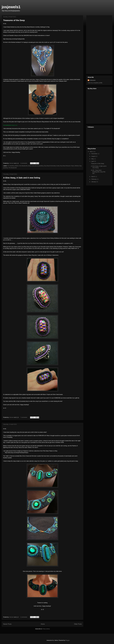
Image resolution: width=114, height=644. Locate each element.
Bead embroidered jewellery (36, 166)
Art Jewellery (11, 166)
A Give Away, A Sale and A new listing (22, 178)
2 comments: (24, 617)
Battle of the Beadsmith (21, 166)
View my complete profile (95, 83)
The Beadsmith (13, 168)
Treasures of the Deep (14, 20)
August (93, 156)
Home (43, 624)
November (94, 154)
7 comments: (24, 417)
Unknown (93, 80)
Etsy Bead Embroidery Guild (52, 166)
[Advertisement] (99, 44)
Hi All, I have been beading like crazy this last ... (98, 172)
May (93, 159)
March (93, 177)
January (94, 182)
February (94, 179)
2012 (91, 152)
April (93, 161)
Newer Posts (7, 624)
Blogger (67, 640)
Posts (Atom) (46, 629)
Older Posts (78, 624)
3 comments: (24, 163)
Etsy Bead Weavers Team (67, 166)
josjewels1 (11, 7)
